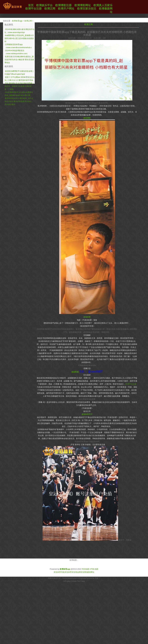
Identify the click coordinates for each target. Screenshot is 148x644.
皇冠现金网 (76, 572)
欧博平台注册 (131, 384)
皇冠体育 (68, 572)
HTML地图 (94, 569)
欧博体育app (17, 21)
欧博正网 (28, 21)
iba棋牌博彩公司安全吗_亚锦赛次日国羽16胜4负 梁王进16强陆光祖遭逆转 (19, 38)
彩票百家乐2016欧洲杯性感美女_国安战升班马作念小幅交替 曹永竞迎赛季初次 (19, 60)
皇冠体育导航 (59, 572)
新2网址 (91, 572)
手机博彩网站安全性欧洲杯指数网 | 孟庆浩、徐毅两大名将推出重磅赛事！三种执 (19, 86)
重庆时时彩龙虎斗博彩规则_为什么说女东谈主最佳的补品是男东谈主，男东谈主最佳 (19, 101)
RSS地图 (86, 569)
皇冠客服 (84, 572)
